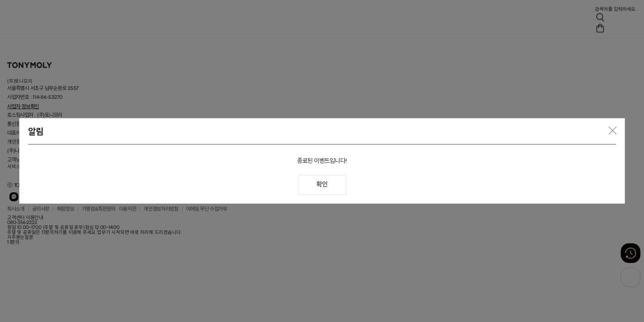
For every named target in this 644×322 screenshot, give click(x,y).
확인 (322, 185)
